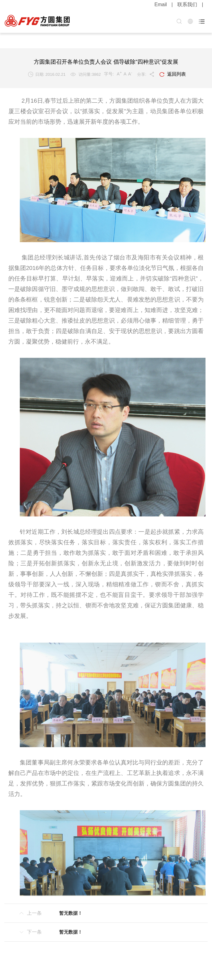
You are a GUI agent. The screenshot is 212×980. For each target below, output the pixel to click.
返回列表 (173, 75)
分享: (146, 74)
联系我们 (187, 4)
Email (161, 4)
